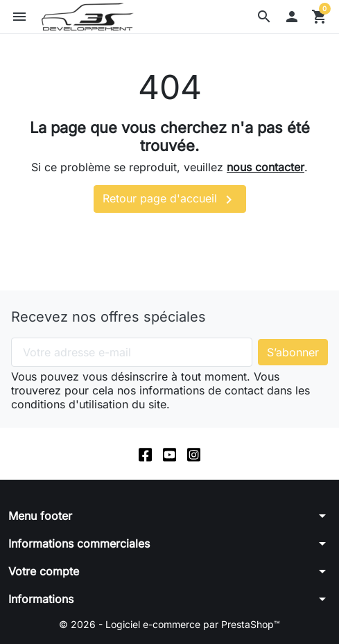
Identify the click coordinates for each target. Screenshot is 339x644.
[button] (264, 17)
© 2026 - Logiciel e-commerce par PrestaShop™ (169, 624)
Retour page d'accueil (170, 200)
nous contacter (266, 167)
